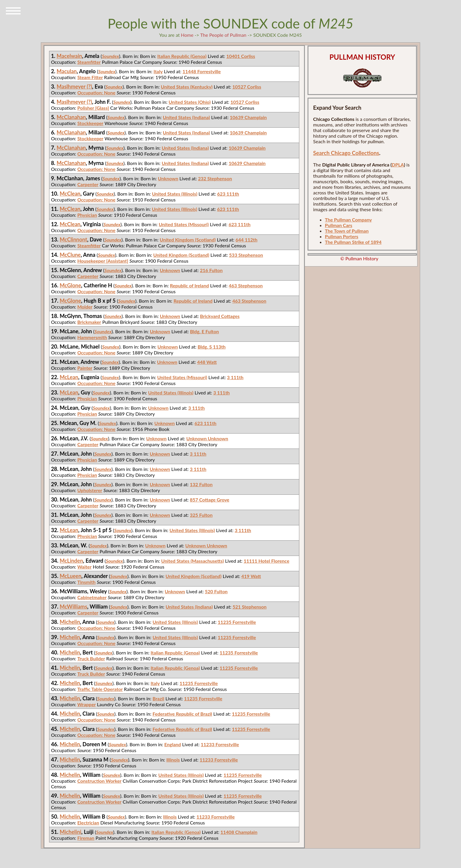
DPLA (398, 165)
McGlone (70, 285)
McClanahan (71, 117)
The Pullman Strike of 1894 (353, 242)
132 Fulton (201, 484)
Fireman (86, 838)
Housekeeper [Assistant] (103, 261)
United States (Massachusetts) (192, 561)
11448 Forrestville (202, 71)
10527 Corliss (247, 87)
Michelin (70, 622)
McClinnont (74, 239)
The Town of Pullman (347, 231)
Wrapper (87, 704)
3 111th (235, 377)
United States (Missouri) (184, 224)
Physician (87, 215)
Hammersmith (92, 337)
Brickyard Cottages (220, 316)
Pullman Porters (341, 236)
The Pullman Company (348, 220)
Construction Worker (99, 781)
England (173, 744)
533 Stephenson (246, 255)
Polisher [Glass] (93, 108)
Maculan (67, 71)
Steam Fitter (90, 77)
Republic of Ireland (189, 285)
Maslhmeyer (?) (75, 86)
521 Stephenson (250, 607)
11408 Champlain (239, 832)
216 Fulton (211, 270)
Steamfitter (89, 62)
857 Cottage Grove (210, 500)
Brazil (158, 698)
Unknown (168, 178)
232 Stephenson (215, 178)
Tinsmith (86, 582)
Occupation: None (96, 93)
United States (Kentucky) (187, 87)
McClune (70, 255)
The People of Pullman (223, 35)
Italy (158, 71)
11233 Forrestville (220, 744)
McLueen (71, 576)
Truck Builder (91, 658)
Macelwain (70, 56)
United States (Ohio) (190, 102)
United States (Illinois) (175, 194)
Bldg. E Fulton (204, 331)
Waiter (84, 567)
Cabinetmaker (92, 597)
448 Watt (207, 362)
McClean (70, 194)
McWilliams (74, 607)
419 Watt (251, 576)
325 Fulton (201, 515)
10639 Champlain (248, 117)
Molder (85, 307)
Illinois (173, 760)
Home (187, 35)
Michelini (71, 832)
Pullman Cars (339, 225)
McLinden (71, 561)
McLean (69, 377)
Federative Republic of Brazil (182, 714)
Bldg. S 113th (212, 347)
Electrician (88, 823)
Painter (85, 368)
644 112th (247, 240)
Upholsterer (90, 490)
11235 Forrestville (237, 622)
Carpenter (88, 184)
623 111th (228, 194)
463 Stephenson (246, 285)
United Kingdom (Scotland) (188, 240)
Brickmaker (89, 322)
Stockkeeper (90, 123)
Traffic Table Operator (100, 689)
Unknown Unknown (207, 438)
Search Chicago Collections (346, 153)
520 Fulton (216, 591)
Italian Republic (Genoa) (182, 56)
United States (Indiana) (186, 117)
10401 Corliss (241, 56)
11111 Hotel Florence (267, 561)
